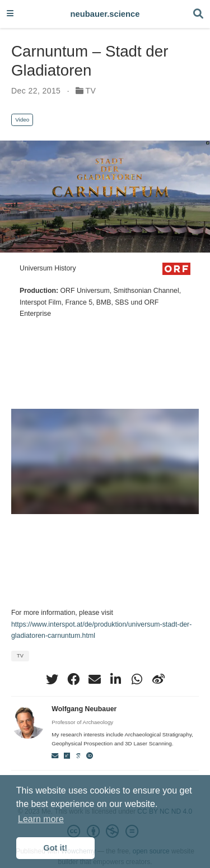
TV (91, 91)
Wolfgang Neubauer (84, 709)
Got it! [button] (55, 848)
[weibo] (158, 679)
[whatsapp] (137, 679)
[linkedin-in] (116, 679)
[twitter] (52, 679)
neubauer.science (105, 14)
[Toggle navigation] (10, 14)
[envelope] (95, 679)
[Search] (198, 14)
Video (22, 120)
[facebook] (73, 679)
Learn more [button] (41, 819)
